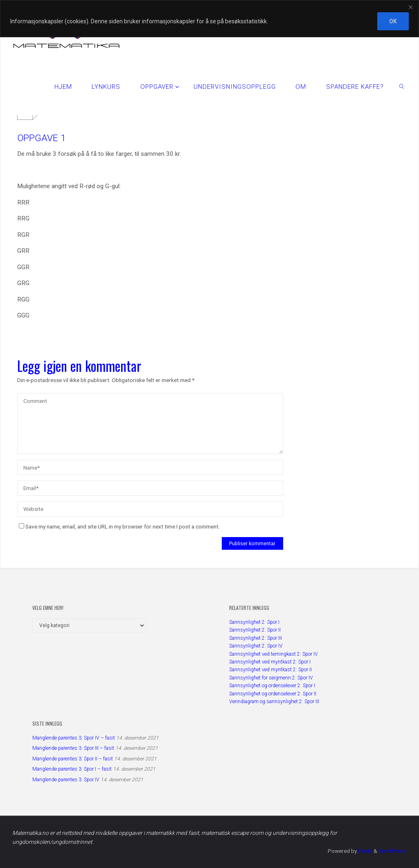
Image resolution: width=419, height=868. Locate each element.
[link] (402, 86)
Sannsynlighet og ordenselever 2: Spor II (273, 694)
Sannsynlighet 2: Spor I (254, 622)
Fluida (364, 851)
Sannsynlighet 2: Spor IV (256, 646)
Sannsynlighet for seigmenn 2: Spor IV (271, 678)
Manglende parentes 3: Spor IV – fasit (74, 738)
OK (393, 21)
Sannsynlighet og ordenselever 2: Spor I (272, 686)
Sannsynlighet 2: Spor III (256, 638)
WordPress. (392, 851)
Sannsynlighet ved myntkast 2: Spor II (270, 670)
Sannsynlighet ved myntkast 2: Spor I (270, 662)
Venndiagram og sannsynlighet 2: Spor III (274, 702)
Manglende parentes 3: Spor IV (66, 780)
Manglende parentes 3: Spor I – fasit (72, 769)
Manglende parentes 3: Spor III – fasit (73, 748)
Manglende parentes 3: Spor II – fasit (73, 759)
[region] (209, 19)
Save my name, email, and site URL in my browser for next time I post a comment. (119, 526)
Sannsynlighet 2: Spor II (255, 630)
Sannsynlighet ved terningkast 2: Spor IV (274, 654)
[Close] (410, 7)
